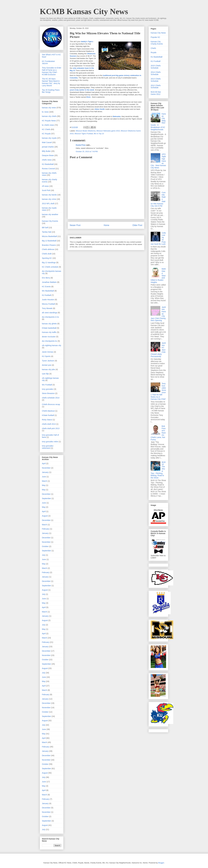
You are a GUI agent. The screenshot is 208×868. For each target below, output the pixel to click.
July (44, 555)
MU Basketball (48, 291)
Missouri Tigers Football (84, 134)
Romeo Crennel (48, 169)
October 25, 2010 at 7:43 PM (87, 152)
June (44, 477)
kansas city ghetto (49, 324)
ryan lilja (45, 374)
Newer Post (75, 225)
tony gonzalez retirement (48, 447)
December (46, 494)
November (46, 468)
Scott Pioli (46, 190)
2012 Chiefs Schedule (156, 87)
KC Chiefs (46, 129)
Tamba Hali (47, 232)
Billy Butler (46, 151)
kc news (45, 112)
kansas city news (49, 108)
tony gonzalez (48, 389)
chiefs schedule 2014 (51, 398)
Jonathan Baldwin (49, 282)
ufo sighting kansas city (52, 345)
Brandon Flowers (49, 245)
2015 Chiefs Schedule (156, 67)
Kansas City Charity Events (157, 43)
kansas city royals (49, 138)
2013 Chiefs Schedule (156, 80)
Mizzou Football (48, 304)
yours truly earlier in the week (82, 90)
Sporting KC (47, 258)
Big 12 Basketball (49, 241)
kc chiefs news (48, 125)
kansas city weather (50, 214)
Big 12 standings (49, 262)
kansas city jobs (48, 369)
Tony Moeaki (47, 308)
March (45, 481)
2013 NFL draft (48, 204)
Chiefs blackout (48, 411)
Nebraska (117, 116)
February (46, 529)
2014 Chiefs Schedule (156, 73)
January (45, 472)
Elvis (88, 97)
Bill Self (45, 228)
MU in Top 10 (99, 134)
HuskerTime (81, 145)
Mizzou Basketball (49, 236)
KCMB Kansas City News (84, 11)
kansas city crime (49, 199)
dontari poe (47, 365)
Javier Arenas (48, 352)
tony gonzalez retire (50, 442)
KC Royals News (49, 121)
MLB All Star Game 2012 (156, 93)
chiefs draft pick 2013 (51, 428)
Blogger (161, 863)
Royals (154, 52)
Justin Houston (48, 300)
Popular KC (155, 37)
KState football (48, 415)
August (45, 516)
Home (107, 225)
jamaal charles (48, 147)
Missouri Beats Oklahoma (86, 131)
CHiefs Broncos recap (51, 404)
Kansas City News (158, 33)
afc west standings (50, 313)
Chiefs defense (48, 249)
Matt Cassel (47, 142)
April (44, 463)
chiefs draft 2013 (49, 424)
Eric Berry (46, 278)
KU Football (156, 61)
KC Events (46, 287)
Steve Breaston (48, 393)
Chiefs (153, 48)
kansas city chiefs (49, 116)
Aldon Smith (100, 109)
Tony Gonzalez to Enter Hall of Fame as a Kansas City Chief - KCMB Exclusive (52, 71)
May (44, 485)
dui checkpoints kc (49, 341)
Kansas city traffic (49, 332)
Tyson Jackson (48, 361)
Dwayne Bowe (48, 155)
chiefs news (47, 160)
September (46, 498)
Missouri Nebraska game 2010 (108, 131)
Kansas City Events (50, 221)
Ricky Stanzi (47, 420)
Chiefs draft (47, 254)
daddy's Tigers (87, 42)
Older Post (137, 225)
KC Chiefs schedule (50, 267)
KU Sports (46, 356)
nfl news (45, 186)
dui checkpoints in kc (50, 317)
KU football (46, 295)
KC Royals (46, 134)
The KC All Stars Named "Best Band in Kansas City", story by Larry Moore (51, 82)
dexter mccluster (49, 337)
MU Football (47, 385)
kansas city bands (49, 195)
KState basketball (49, 328)
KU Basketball (48, 164)
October (45, 546)
